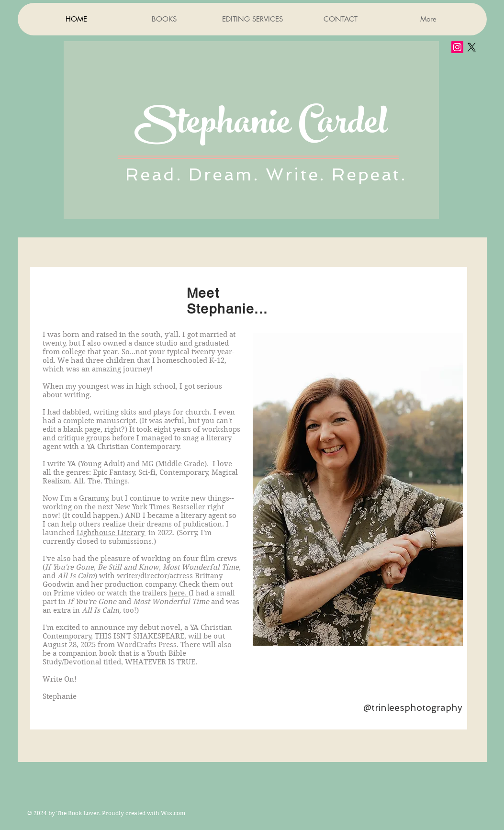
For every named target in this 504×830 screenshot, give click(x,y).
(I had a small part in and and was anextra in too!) (141, 602)
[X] (472, 47)
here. (179, 593)
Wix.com (173, 813)
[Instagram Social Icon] (457, 47)
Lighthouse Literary (112, 533)
